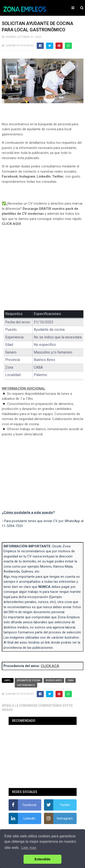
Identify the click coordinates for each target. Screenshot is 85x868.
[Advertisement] (43, 272)
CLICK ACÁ (50, 666)
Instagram (27, 176)
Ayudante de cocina (29, 680)
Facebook (10, 176)
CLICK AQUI (11, 224)
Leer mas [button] (29, 848)
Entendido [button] (42, 859)
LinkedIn (44, 176)
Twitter (58, 176)
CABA (70, 680)
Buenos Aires (54, 680)
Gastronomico (26, 685)
